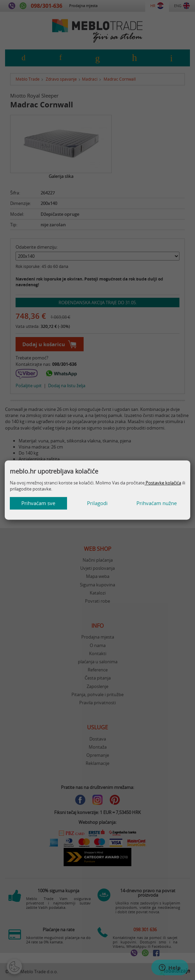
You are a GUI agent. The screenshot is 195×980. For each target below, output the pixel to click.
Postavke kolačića (163, 483)
